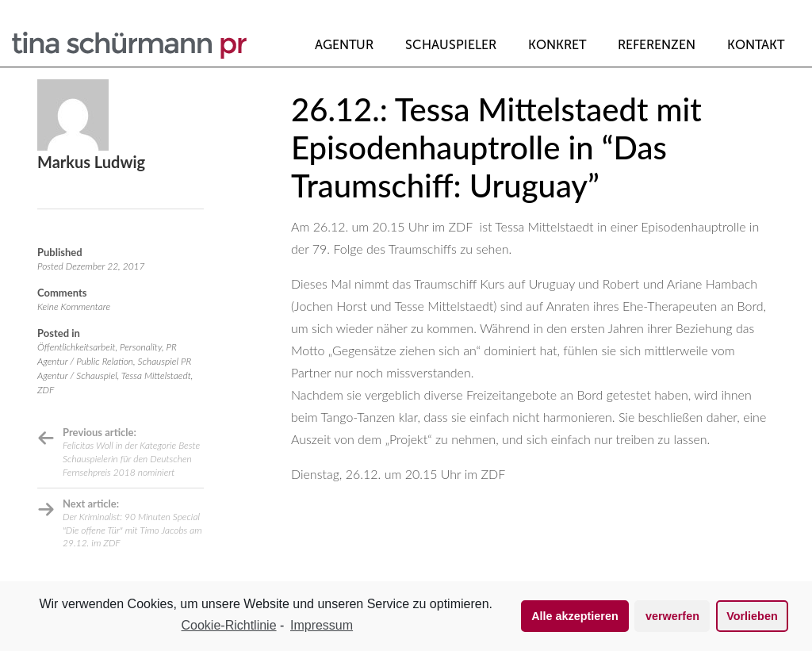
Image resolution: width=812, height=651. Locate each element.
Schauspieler (451, 45)
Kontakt (756, 45)
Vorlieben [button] (752, 616)
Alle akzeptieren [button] (575, 616)
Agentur (344, 45)
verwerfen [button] (672, 616)
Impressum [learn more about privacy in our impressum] (322, 625)
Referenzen (657, 45)
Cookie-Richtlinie (229, 625)
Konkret (557, 45)
